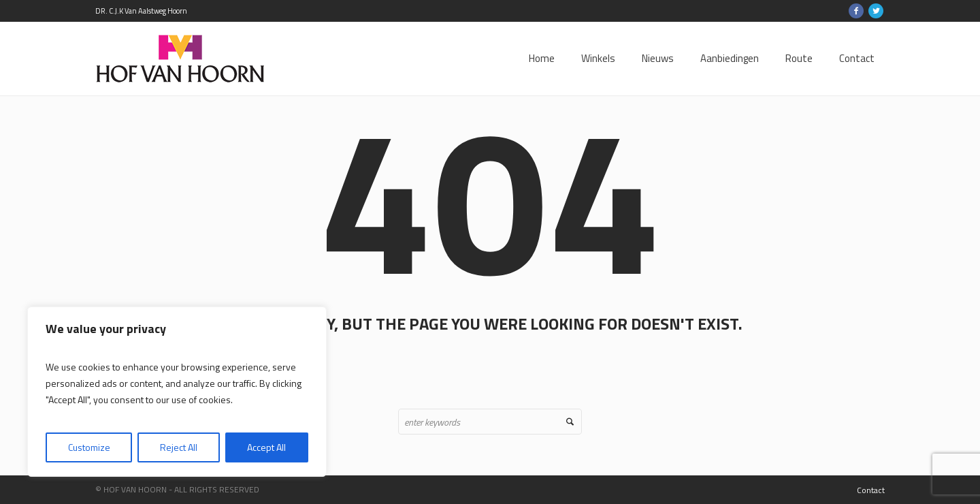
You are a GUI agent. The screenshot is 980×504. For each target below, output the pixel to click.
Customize (89, 447)
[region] (177, 392)
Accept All (266, 447)
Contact (871, 490)
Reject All (179, 447)
